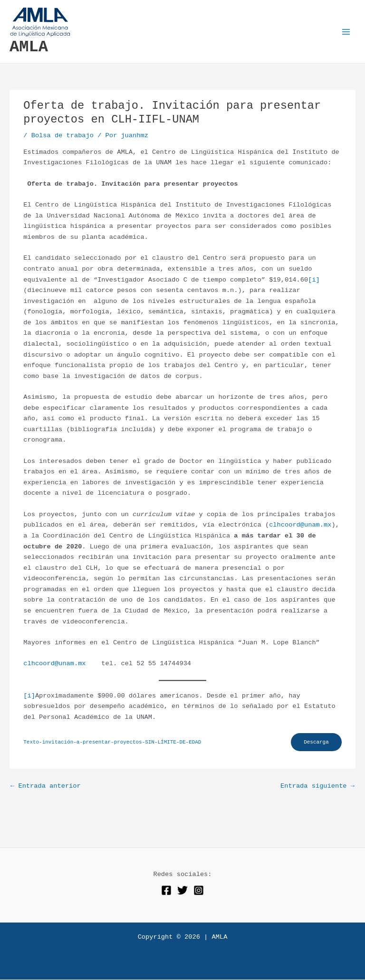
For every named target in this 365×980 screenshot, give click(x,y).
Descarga (316, 742)
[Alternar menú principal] (346, 32)
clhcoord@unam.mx (300, 525)
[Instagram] (199, 891)
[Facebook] (166, 891)
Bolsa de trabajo (62, 136)
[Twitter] (182, 891)
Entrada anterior (46, 787)
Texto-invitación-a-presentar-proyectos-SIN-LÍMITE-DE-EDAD (112, 743)
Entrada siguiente (317, 787)
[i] (314, 280)
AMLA (29, 47)
